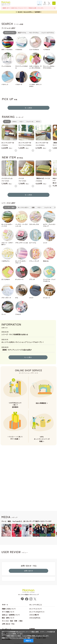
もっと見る (28, 108)
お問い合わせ (28, 571)
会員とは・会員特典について (11, 615)
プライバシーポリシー (18, 638)
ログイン (45, 5)
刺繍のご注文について (9, 609)
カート (49, 5)
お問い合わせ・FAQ (8, 624)
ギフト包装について (8, 612)
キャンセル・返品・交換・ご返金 (12, 621)
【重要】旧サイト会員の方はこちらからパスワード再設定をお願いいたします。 (23, 8)
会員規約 (32, 629)
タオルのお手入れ (35, 618)
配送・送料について (8, 618)
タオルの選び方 (34, 615)
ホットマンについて (36, 609)
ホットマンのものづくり (37, 612)
